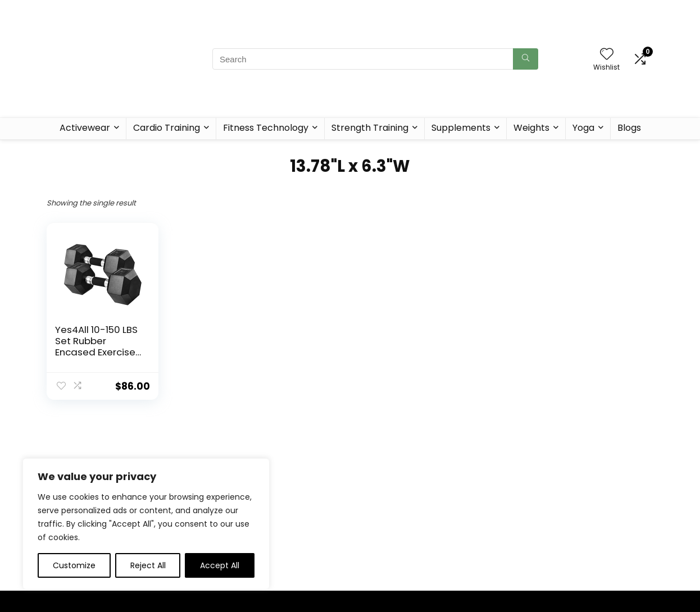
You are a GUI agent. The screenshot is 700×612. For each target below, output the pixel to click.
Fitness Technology (266, 128)
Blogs (629, 128)
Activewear (85, 128)
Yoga (583, 128)
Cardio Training (167, 128)
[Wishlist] (607, 55)
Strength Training (370, 128)
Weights (531, 128)
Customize (74, 565)
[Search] (526, 59)
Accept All (220, 565)
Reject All (148, 565)
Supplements (461, 128)
